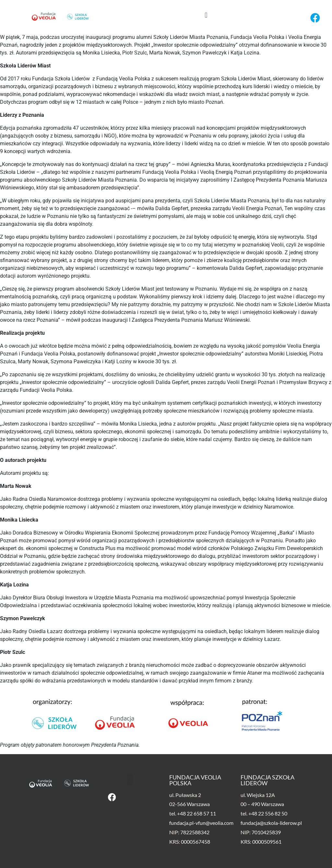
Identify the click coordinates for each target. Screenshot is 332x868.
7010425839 (266, 832)
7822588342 (195, 832)
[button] (206, 15)
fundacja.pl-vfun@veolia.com (201, 823)
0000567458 (196, 842)
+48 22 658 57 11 (196, 813)
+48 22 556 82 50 (268, 813)
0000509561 (267, 842)
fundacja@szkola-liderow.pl (271, 823)
